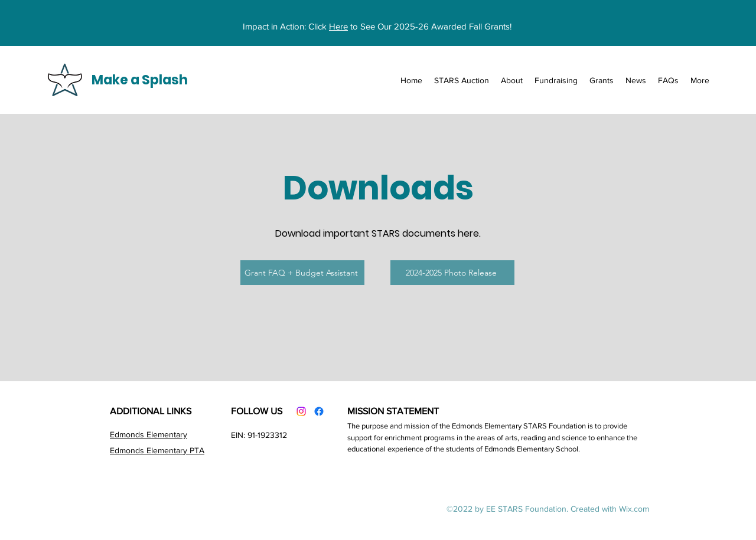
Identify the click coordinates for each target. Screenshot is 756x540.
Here (338, 26)
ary (182, 434)
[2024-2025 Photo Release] (452, 273)
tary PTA (189, 450)
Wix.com (634, 509)
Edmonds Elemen (142, 450)
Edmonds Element (143, 434)
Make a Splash (140, 80)
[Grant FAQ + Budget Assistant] (302, 273)
